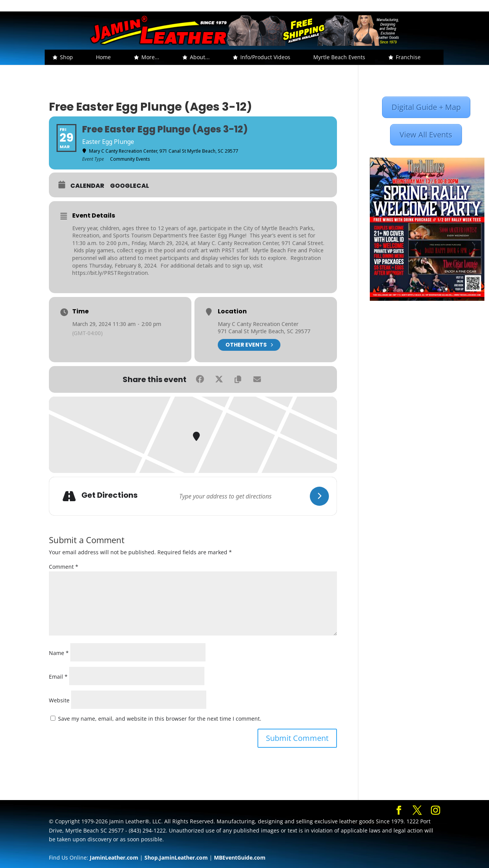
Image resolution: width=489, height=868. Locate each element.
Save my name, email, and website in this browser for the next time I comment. (160, 719)
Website (59, 700)
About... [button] (200, 57)
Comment (64, 567)
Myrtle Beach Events (339, 57)
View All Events (426, 135)
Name (59, 653)
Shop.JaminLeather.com (176, 858)
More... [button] (150, 57)
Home (103, 57)
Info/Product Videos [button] (265, 57)
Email (58, 677)
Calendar (87, 186)
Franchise (408, 57)
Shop (66, 57)
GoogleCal (130, 186)
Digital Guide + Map (426, 107)
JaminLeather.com (114, 858)
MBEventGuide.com (240, 858)
